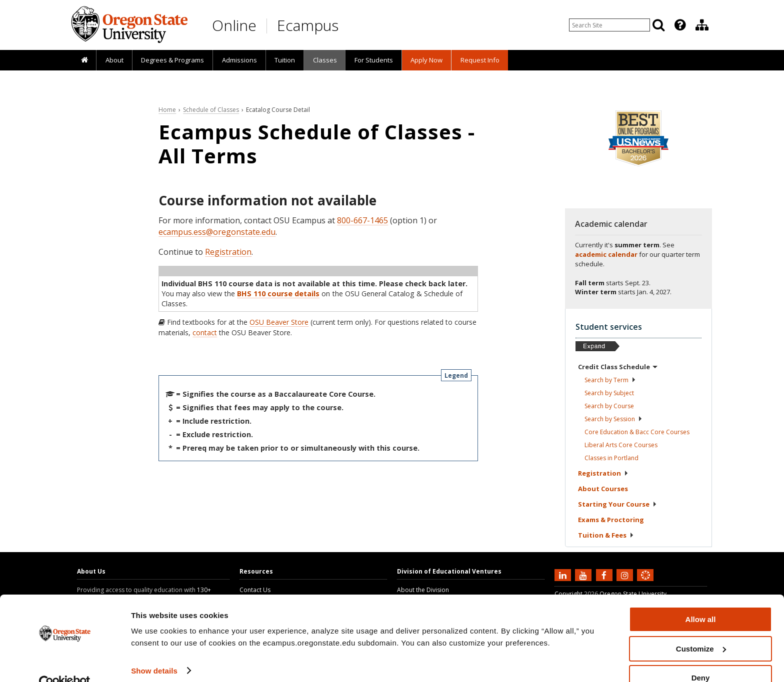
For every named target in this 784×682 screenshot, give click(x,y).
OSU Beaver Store (279, 322)
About (114, 60)
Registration (228, 252)
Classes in (611, 458)
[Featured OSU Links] (680, 25)
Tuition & (606, 535)
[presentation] (679, 25)
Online (234, 25)
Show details (154, 650)
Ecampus (308, 25)
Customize (701, 628)
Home (167, 110)
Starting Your (617, 504)
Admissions (239, 60)
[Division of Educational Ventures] (702, 25)
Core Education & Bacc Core (637, 432)
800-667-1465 (362, 220)
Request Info (480, 60)
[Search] (658, 25)
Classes (325, 60)
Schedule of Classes (211, 110)
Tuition (285, 60)
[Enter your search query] (609, 25)
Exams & (611, 520)
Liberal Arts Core (621, 445)
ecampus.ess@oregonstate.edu (217, 232)
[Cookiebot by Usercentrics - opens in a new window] (65, 663)
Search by (610, 380)
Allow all (701, 599)
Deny (701, 657)
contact (205, 333)
